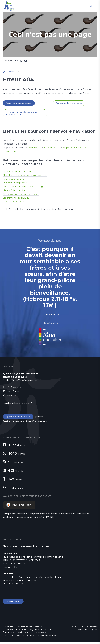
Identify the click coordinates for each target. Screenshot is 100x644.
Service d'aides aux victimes (17, 423)
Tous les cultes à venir (16, 179)
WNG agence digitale (88, 631)
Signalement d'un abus (18, 418)
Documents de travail (12, 634)
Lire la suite (50, 315)
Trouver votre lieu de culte (18, 172)
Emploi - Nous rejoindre (13, 637)
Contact (31, 637)
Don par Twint (14, 603)
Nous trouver (14, 397)
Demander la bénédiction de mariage (25, 187)
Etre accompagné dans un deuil (22, 194)
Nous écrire (13, 392)
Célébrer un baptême (15, 183)
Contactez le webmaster (69, 103)
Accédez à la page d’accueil (20, 103)
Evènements (52, 148)
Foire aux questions (14, 202)
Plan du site (8, 629)
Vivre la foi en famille (15, 191)
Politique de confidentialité (15, 631)
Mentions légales (24, 629)
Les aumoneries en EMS (17, 198)
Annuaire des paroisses (36, 634)
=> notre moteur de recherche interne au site (21, 114)
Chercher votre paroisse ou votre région (26, 176)
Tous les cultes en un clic (16, 404)
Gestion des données (47, 637)
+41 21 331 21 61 (14, 388)
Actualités (33, 148)
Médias (38, 629)
